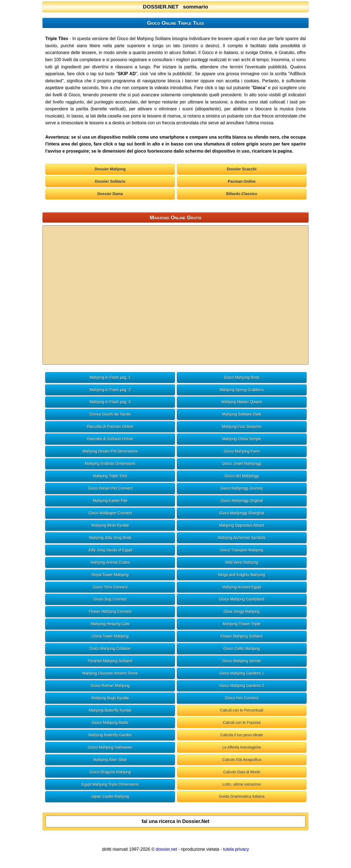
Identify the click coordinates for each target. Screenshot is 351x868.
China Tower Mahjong (110, 636)
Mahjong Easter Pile (110, 501)
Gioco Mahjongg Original (242, 501)
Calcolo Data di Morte (242, 772)
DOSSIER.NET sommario (175, 7)
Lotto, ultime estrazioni (242, 784)
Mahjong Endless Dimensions (110, 464)
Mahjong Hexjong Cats (110, 624)
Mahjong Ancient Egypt (242, 587)
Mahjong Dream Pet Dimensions (110, 451)
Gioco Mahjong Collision (110, 648)
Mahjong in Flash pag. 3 (110, 402)
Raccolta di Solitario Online (110, 439)
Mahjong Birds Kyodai (110, 525)
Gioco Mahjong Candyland (242, 599)
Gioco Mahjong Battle (110, 723)
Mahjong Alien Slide (110, 760)
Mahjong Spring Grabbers (242, 390)
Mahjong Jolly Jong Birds (110, 538)
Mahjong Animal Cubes (110, 562)
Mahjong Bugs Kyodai (110, 698)
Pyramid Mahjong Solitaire (110, 661)
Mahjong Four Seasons (242, 426)
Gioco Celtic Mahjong (242, 648)
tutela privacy (236, 849)
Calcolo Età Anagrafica (242, 760)
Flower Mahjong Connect (110, 611)
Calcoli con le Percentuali (242, 710)
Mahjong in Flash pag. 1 (110, 377)
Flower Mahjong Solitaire (242, 636)
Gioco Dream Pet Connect (110, 488)
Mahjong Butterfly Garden (110, 735)
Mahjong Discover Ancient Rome (110, 673)
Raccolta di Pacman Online (110, 426)
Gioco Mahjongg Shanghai (242, 513)
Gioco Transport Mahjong (242, 550)
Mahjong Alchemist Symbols (242, 538)
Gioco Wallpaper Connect (110, 513)
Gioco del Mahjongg (242, 476)
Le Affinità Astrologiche (242, 747)
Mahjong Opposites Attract (242, 525)
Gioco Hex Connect (242, 698)
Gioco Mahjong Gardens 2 (242, 686)
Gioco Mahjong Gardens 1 (242, 673)
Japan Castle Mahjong (110, 796)
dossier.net (166, 849)
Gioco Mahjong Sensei (242, 661)
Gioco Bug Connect (110, 599)
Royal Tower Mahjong (110, 575)
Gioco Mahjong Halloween (110, 747)
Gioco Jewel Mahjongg (242, 464)
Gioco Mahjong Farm (242, 451)
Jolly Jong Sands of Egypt (110, 550)
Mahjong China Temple (242, 439)
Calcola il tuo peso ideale (242, 735)
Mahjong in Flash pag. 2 (110, 390)
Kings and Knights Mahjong (242, 575)
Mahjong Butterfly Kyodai (110, 710)
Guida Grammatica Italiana (242, 796)
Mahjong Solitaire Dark (242, 414)
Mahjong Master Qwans (242, 402)
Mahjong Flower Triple (242, 624)
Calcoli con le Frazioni (242, 723)
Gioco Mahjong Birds (242, 377)
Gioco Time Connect (110, 587)
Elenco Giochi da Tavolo (110, 414)
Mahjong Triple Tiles (110, 476)
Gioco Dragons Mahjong (110, 772)
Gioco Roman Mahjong (110, 686)
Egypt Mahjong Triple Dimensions (110, 784)
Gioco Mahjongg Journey (242, 488)
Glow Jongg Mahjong (242, 611)
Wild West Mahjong (242, 562)
